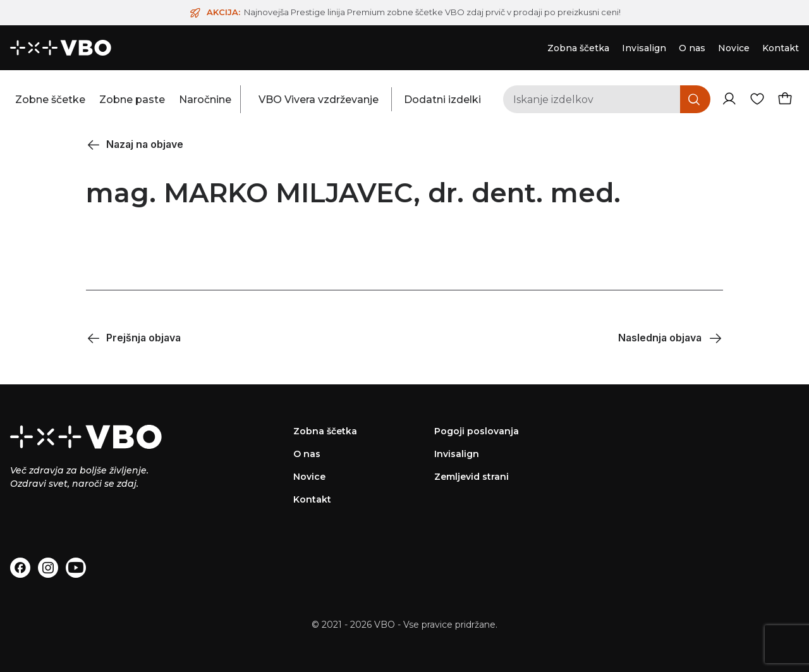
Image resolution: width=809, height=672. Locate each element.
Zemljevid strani (471, 477)
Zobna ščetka (325, 431)
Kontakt (312, 499)
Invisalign (457, 454)
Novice (309, 477)
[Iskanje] (695, 99)
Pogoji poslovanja (477, 431)
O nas (307, 454)
